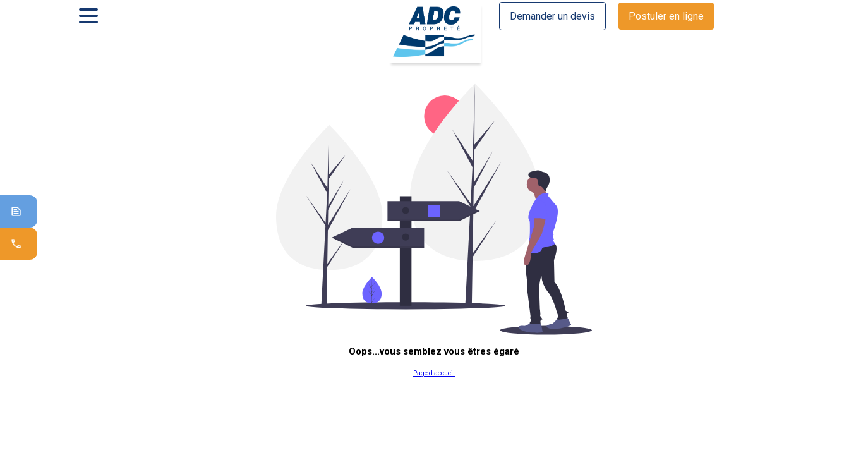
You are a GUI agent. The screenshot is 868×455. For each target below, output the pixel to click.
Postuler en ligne (666, 16)
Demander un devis (552, 16)
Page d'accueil (434, 373)
